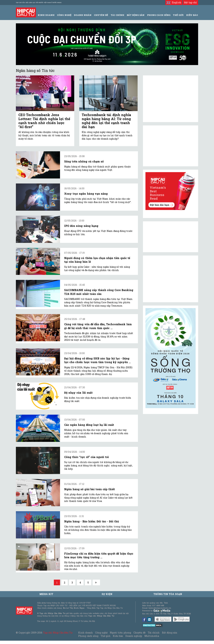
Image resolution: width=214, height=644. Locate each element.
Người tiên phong (120, 633)
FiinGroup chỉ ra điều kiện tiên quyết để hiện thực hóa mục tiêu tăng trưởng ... (99, 555)
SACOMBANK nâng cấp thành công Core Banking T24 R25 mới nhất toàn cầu (99, 292)
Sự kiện (107, 594)
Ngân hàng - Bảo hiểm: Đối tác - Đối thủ (92, 521)
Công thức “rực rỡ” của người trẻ (86, 457)
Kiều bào (118, 636)
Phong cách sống (88, 636)
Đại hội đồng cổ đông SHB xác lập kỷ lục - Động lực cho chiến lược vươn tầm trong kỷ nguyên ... (97, 360)
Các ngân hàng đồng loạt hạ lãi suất (89, 425)
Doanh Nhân (83, 15)
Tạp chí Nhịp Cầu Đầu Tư (58, 633)
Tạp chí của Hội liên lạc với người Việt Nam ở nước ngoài (39, 3)
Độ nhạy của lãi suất (78, 393)
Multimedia (152, 636)
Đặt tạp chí (191, 2)
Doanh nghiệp (134, 636)
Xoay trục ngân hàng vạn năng (86, 194)
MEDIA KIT (46, 594)
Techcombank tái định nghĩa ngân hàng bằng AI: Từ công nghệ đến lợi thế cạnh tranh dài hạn (106, 121)
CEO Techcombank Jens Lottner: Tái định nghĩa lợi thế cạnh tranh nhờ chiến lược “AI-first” (44, 121)
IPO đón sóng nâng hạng (81, 226)
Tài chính (154, 633)
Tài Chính (117, 15)
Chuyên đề (101, 15)
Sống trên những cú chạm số (84, 161)
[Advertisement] (171, 279)
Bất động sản (136, 15)
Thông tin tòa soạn (168, 594)
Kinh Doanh (46, 15)
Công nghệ (101, 633)
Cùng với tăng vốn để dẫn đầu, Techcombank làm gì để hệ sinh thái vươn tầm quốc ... (98, 326)
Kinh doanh (85, 633)
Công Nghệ (64, 15)
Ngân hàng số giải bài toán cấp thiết (90, 489)
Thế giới (178, 15)
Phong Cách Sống (159, 15)
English (174, 2)
